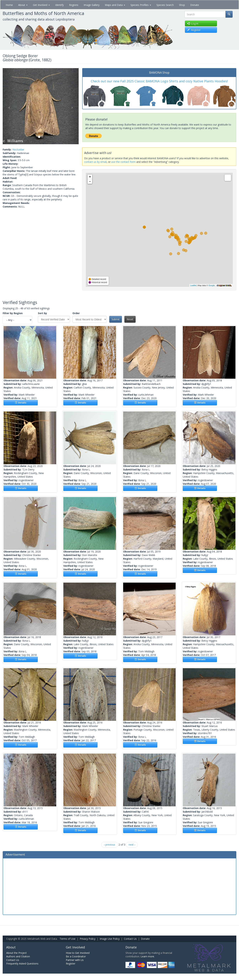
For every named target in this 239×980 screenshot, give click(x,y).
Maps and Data (115, 5)
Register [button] (194, 30)
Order (76, 313)
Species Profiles (141, 5)
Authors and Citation (18, 956)
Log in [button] (193, 23)
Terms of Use (68, 939)
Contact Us (130, 939)
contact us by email (95, 162)
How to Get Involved (78, 953)
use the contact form (123, 162)
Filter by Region (13, 313)
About (23, 5)
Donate (195, 5)
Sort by (42, 313)
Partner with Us (75, 960)
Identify (59, 5)
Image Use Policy (110, 939)
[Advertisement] (120, 886)
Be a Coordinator (76, 956)
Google (212, 285)
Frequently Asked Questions (22, 964)
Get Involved (41, 5)
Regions (74, 5)
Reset (130, 319)
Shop (182, 5)
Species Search (165, 5)
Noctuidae (18, 149)
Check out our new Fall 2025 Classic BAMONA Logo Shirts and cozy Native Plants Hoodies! (159, 81)
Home (9, 5)
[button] (8, 106)
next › (132, 845)
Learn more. (148, 956)
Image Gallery (92, 5)
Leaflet (193, 285)
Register (71, 964)
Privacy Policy (88, 939)
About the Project (16, 953)
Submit (116, 319)
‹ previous (110, 845)
